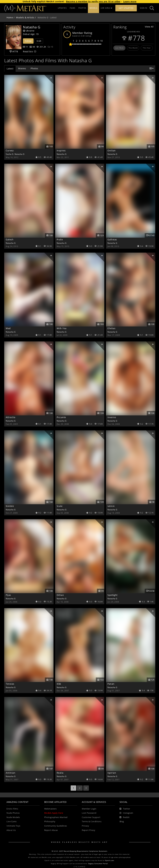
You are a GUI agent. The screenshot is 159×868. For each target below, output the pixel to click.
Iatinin (111, 506)
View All (149, 27)
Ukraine (29, 31)
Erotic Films (12, 809)
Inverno (112, 417)
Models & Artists (25, 17)
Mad (8, 328)
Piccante (61, 417)
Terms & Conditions (92, 822)
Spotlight (112, 595)
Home (10, 17)
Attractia (11, 417)
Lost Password (89, 813)
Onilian (112, 151)
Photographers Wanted (56, 817)
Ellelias (111, 328)
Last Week (119, 48)
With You (62, 328)
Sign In (144, 8)
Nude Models (13, 817)
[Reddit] (125, 817)
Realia (60, 773)
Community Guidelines (56, 826)
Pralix (60, 239)
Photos (34, 68)
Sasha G (10, 154)
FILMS (73, 8)
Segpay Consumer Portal (98, 864)
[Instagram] (126, 813)
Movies (22, 68)
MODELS (93, 8)
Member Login (89, 809)
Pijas (8, 595)
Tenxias (10, 684)
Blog (122, 822)
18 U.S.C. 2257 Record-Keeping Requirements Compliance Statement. (80, 851)
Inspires (61, 151)
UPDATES (62, 8)
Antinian (10, 773)
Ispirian (112, 773)
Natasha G (20, 154)
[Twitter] (125, 809)
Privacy (85, 826)
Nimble (10, 506)
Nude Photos (13, 813)
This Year (147, 48)
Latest (10, 69)
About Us (11, 830)
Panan (111, 684)
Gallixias (112, 239)
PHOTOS (82, 8)
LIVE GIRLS (107, 8)
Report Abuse (51, 830)
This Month (133, 48)
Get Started (126, 8)
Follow (28, 41)
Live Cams (12, 822)
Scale (60, 506)
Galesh (10, 239)
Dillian (60, 595)
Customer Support (91, 817)
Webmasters (50, 809)
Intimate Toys (13, 826)
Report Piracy (89, 830)
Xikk (59, 684)
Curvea (10, 151)
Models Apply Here (54, 813)
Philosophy (50, 822)
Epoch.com (110, 860)
